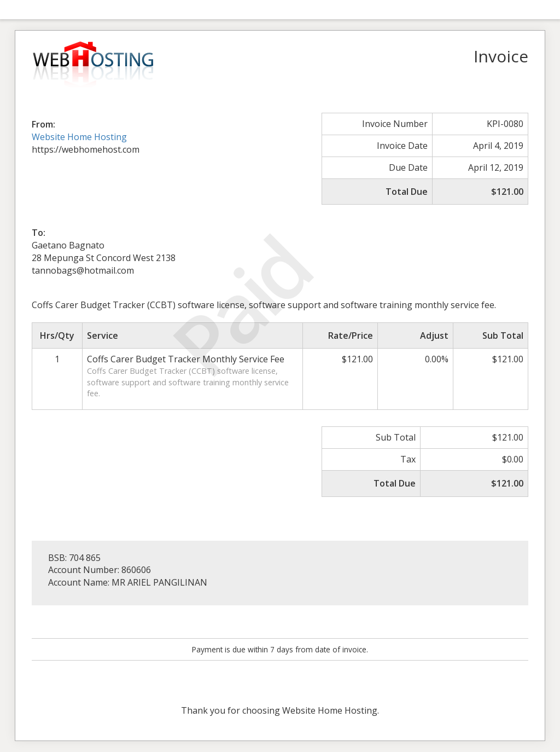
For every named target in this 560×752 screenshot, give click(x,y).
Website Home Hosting (79, 137)
